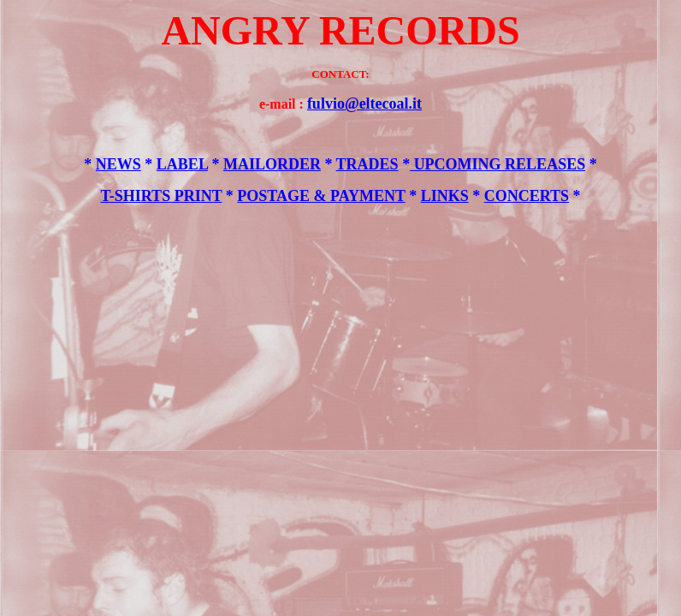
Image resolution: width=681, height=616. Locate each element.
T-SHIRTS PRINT (161, 196)
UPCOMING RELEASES (497, 164)
